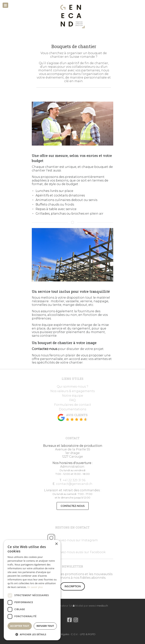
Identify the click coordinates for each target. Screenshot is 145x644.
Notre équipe (73, 396)
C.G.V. (75, 634)
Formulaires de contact (73, 405)
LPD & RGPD (88, 634)
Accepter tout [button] (20, 626)
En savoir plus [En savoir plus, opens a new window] (35, 587)
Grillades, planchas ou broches (60, 214)
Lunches (43, 191)
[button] (32, 634)
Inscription (73, 586)
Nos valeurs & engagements (72, 391)
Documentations (72, 409)
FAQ (72, 400)
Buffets (42, 204)
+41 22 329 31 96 (74, 480)
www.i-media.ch (98, 606)
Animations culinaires (53, 200)
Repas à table (47, 209)
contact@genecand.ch (74, 484)
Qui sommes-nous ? (72, 387)
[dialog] (32, 590)
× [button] (56, 544)
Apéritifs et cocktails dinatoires (60, 195)
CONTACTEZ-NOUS (73, 506)
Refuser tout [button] (45, 626)
